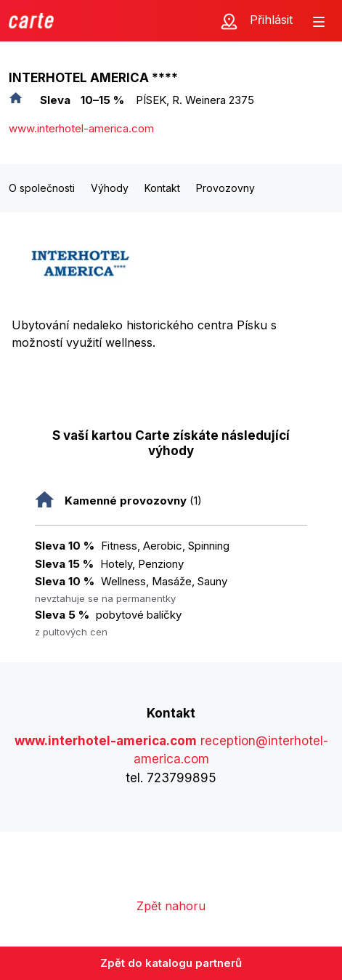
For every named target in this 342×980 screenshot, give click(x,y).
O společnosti (42, 188)
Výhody (110, 188)
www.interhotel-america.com (81, 128)
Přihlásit (271, 20)
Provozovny (225, 188)
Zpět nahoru (171, 906)
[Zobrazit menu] (319, 20)
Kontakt (162, 188)
